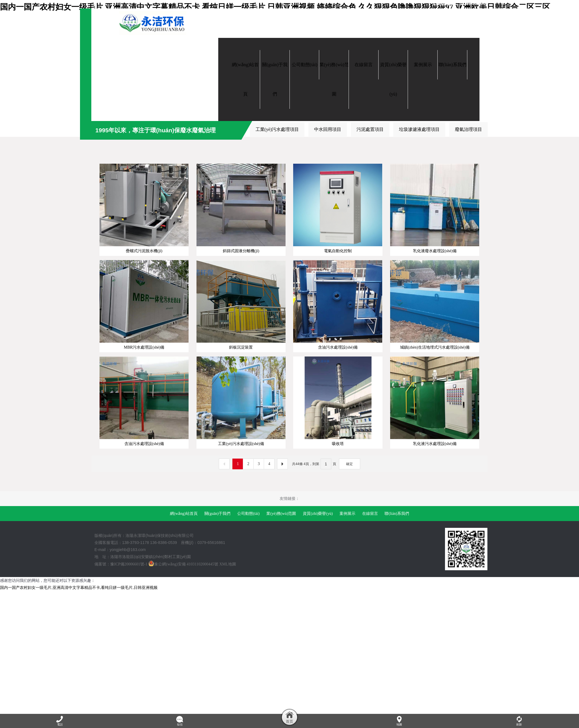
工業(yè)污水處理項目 (277, 129)
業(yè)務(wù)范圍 (281, 603)
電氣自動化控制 (110, 129)
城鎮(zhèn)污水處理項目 (165, 129)
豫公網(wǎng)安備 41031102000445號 (183, 654)
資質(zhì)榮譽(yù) (318, 603)
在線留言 (370, 603)
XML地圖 (228, 654)
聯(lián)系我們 (397, 603)
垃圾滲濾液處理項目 (419, 129)
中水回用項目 (328, 129)
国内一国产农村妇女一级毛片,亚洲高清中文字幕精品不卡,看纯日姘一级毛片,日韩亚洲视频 (79, 678)
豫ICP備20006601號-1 (129, 654)
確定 (349, 554)
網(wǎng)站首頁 (184, 603)
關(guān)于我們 (218, 603)
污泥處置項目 (370, 129)
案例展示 (347, 603)
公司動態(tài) (248, 603)
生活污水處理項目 (222, 129)
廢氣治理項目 (468, 129)
